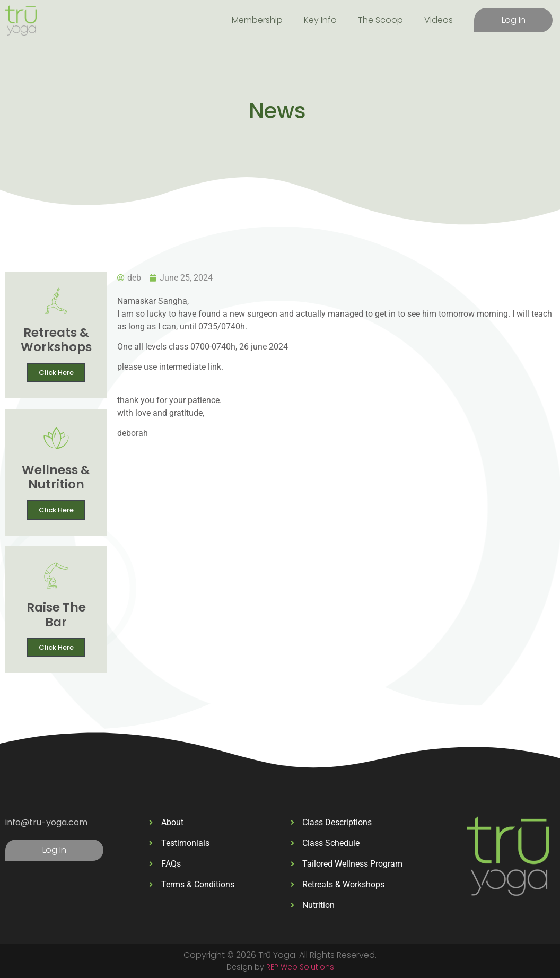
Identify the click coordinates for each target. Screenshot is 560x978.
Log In (514, 20)
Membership (257, 20)
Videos (439, 20)
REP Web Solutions (300, 967)
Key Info (320, 20)
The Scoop (380, 20)
